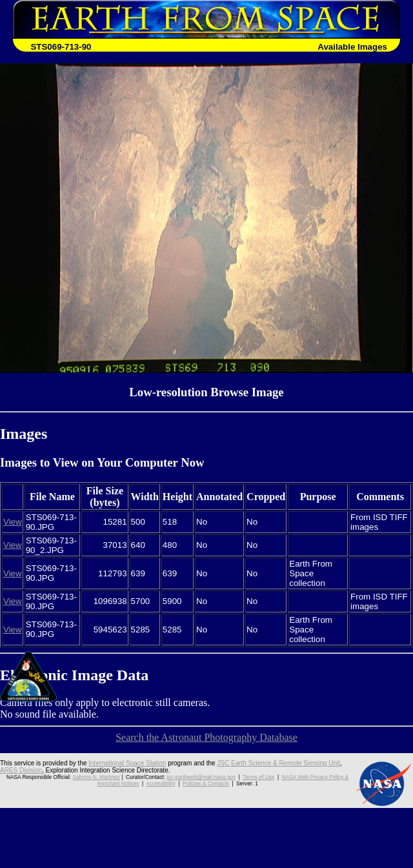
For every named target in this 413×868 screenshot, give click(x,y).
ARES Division (21, 770)
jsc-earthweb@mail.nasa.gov (201, 777)
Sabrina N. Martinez (96, 777)
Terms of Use (258, 777)
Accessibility (160, 783)
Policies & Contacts (206, 783)
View (13, 522)
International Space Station (127, 763)
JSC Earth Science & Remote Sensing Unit (278, 763)
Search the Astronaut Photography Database (206, 737)
